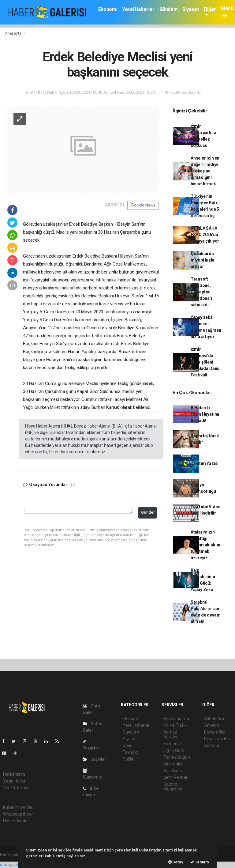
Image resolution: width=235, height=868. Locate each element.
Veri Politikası (15, 788)
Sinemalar (173, 764)
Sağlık (128, 759)
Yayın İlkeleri (15, 781)
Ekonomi (108, 9)
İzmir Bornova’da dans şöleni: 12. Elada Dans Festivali (205, 362)
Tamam (200, 862)
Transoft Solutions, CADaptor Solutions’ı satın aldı (201, 292)
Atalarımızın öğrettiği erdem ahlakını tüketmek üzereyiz (205, 545)
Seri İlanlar (173, 771)
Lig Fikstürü (174, 750)
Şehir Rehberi (176, 777)
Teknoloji (131, 752)
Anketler (212, 725)
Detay (176, 862)
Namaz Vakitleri (171, 734)
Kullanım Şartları (18, 807)
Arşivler (94, 759)
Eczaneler (173, 744)
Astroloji (212, 745)
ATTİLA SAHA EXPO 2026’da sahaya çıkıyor (205, 235)
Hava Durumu (176, 719)
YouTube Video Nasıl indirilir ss (206, 513)
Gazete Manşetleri (173, 787)
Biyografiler (215, 732)
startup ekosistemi (18, 865)
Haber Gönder (16, 821)
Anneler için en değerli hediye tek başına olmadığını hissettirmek (205, 171)
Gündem (169, 9)
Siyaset (190, 9)
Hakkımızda (14, 774)
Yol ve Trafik (175, 725)
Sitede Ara (214, 719)
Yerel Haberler (138, 9)
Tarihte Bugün (177, 757)
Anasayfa (13, 33)
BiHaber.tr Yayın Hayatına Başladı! (205, 414)
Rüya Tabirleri (217, 739)
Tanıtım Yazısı (205, 463)
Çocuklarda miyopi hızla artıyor (203, 260)
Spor (127, 745)
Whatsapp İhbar (18, 814)
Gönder (148, 512)
